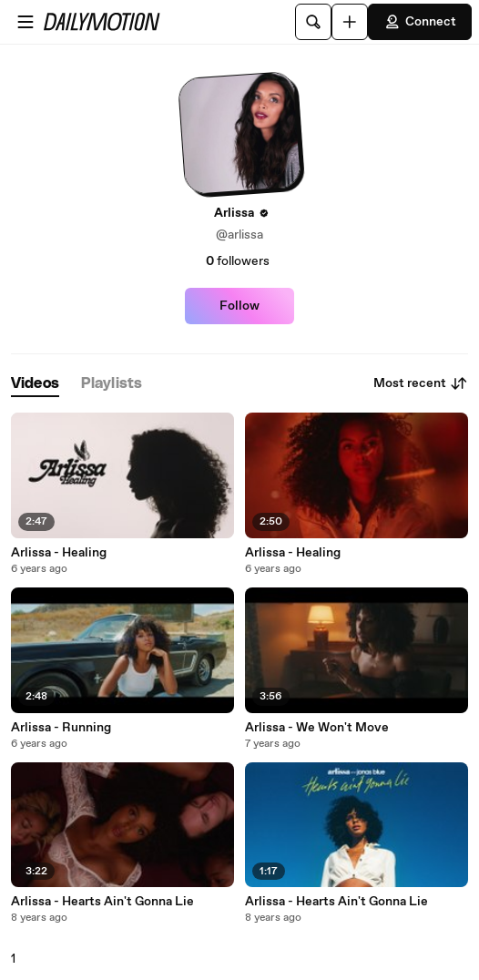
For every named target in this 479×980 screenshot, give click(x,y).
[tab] (35, 384)
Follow (239, 306)
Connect (420, 22)
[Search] (313, 22)
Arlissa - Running (61, 728)
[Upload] (350, 22)
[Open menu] (25, 22)
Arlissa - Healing (59, 553)
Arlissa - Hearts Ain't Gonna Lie (102, 902)
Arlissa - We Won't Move (317, 728)
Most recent (421, 383)
